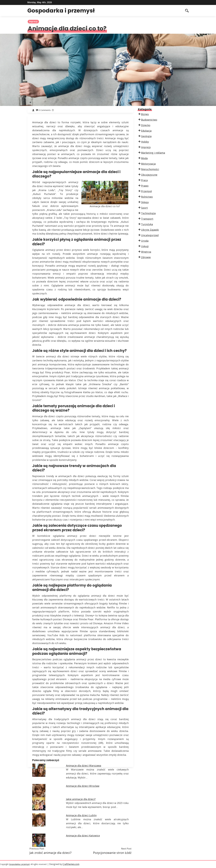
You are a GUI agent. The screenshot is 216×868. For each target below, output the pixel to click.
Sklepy (145, 202)
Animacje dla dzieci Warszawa (84, 766)
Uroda (145, 241)
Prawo (145, 186)
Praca (144, 180)
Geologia (146, 136)
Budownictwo (149, 120)
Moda (144, 158)
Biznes (145, 114)
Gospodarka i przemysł (63, 10)
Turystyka (147, 224)
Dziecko (146, 125)
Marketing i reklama (153, 153)
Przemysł (146, 191)
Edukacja (146, 131)
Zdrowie (146, 257)
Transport (147, 219)
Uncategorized (150, 235)
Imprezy (33, 21)
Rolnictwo (147, 197)
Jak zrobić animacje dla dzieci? (50, 853)
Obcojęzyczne (149, 175)
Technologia (148, 213)
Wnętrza (146, 252)
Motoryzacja (148, 164)
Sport (144, 208)
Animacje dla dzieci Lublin (81, 815)
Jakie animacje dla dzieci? (81, 799)
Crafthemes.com (71, 864)
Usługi (145, 246)
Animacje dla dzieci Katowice (83, 836)
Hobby (145, 142)
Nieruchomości (150, 169)
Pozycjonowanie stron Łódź (112, 853)
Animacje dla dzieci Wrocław (83, 786)
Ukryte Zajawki (150, 230)
